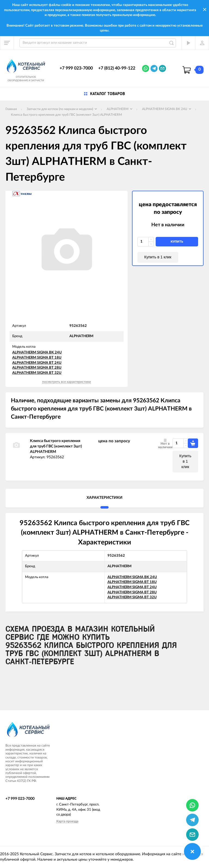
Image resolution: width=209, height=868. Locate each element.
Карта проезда (67, 821)
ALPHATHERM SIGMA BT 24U (37, 363)
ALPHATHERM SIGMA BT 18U (37, 358)
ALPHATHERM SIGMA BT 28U (37, 368)
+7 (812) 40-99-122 (117, 68)
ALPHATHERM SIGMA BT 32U (37, 373)
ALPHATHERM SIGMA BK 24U (37, 352)
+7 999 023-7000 (76, 68)
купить (177, 242)
